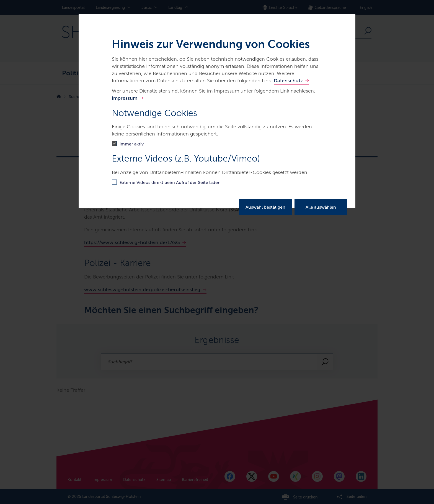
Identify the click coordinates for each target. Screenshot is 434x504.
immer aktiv (132, 144)
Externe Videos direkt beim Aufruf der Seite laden (170, 182)
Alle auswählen (321, 207)
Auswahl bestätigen (265, 207)
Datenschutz (288, 81)
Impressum (125, 98)
